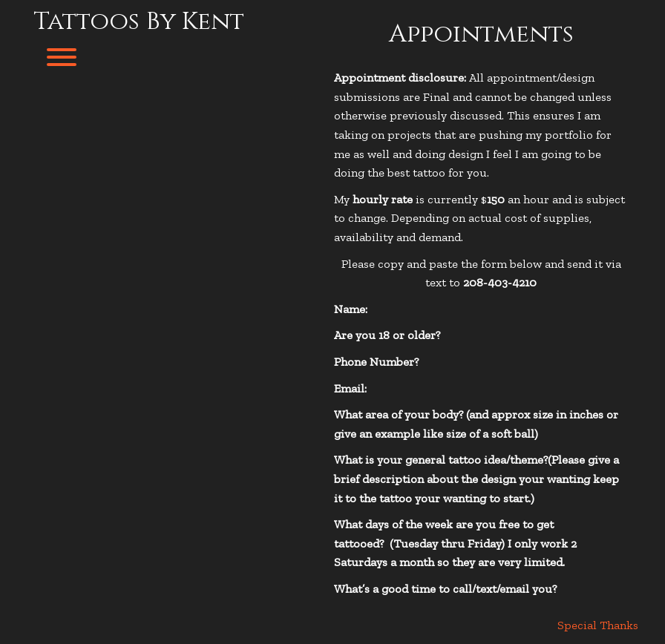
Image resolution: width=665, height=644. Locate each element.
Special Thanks (598, 625)
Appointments (481, 34)
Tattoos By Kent (139, 22)
